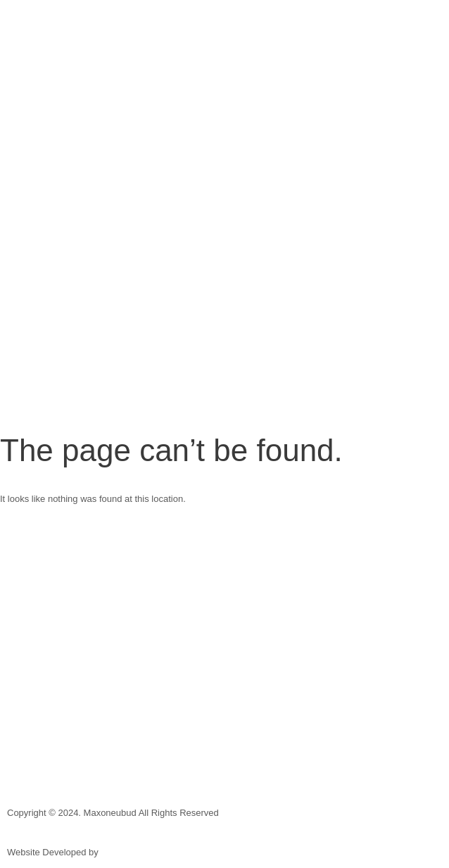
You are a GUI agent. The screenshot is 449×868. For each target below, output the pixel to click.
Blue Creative (128, 852)
